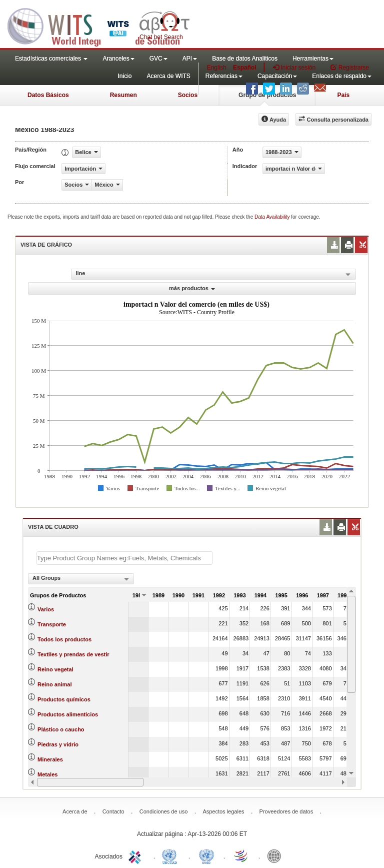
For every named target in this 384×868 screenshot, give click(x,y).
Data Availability (273, 217)
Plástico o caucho (61, 729)
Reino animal (54, 684)
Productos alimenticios (68, 714)
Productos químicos (64, 699)
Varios (46, 609)
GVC (158, 59)
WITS (100, 25)
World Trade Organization (241, 855)
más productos (192, 288)
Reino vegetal (55, 669)
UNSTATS (206, 855)
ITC (136, 855)
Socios (188, 95)
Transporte (52, 624)
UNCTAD (171, 855)
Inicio (124, 76)
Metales (47, 774)
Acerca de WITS (168, 76)
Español (245, 68)
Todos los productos (64, 639)
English (217, 68)
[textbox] (124, 558)
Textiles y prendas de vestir (73, 654)
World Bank (276, 855)
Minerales (50, 759)
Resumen (123, 95)
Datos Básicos (48, 95)
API (190, 59)
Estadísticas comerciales (51, 59)
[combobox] (81, 579)
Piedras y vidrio (58, 744)
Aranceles (118, 59)
